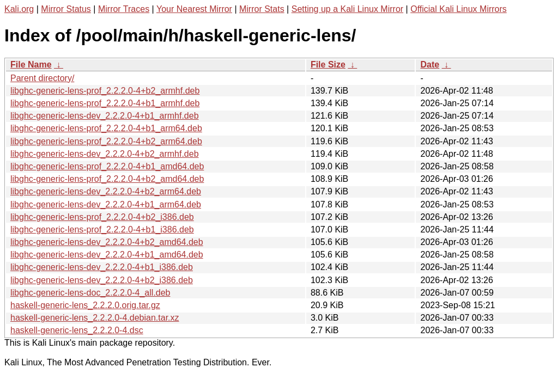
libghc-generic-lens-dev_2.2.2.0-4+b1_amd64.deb (107, 255)
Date (430, 65)
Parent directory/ (42, 78)
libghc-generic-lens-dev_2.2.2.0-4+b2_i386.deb (102, 280)
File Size (328, 65)
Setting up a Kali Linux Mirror (347, 9)
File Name (31, 65)
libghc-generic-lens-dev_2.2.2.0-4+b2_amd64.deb (107, 242)
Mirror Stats (262, 9)
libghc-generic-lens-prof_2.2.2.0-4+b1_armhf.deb (105, 103)
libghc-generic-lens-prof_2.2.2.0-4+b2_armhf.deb (105, 91)
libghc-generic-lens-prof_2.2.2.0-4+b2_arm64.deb (106, 141)
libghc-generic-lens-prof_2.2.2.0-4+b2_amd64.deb (107, 179)
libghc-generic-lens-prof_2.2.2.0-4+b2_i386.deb (102, 217)
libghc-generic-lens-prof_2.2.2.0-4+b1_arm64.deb (106, 128)
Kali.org (19, 9)
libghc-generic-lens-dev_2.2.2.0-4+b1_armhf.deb (105, 116)
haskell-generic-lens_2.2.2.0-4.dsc (77, 330)
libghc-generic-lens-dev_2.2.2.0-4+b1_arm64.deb (106, 204)
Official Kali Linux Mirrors (459, 9)
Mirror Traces (124, 9)
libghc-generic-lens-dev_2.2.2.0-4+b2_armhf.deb (105, 154)
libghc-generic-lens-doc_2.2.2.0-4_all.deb (90, 293)
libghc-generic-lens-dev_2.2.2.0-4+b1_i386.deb (102, 267)
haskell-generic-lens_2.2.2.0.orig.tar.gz (85, 305)
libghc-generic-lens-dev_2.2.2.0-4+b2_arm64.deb (106, 191)
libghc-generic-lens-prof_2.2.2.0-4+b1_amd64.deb (107, 166)
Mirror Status (66, 9)
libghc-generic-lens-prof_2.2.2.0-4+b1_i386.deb (102, 229)
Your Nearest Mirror (194, 9)
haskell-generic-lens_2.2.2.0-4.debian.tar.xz (95, 318)
